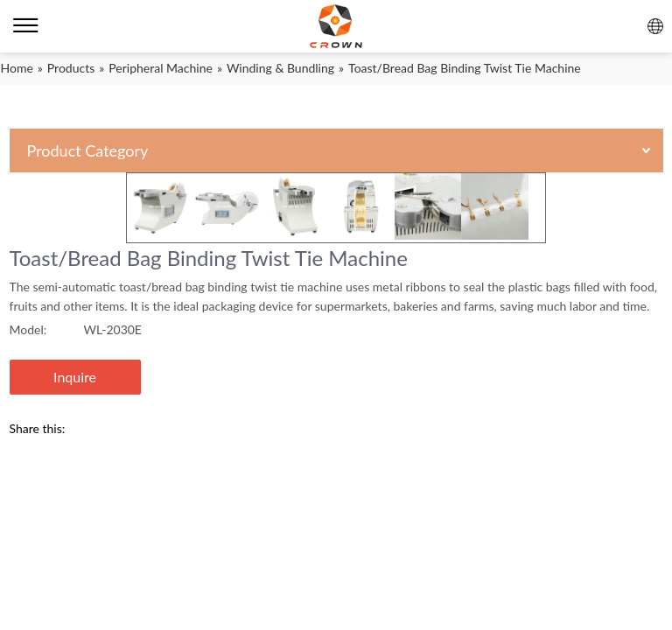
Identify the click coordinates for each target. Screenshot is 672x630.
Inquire (75, 377)
